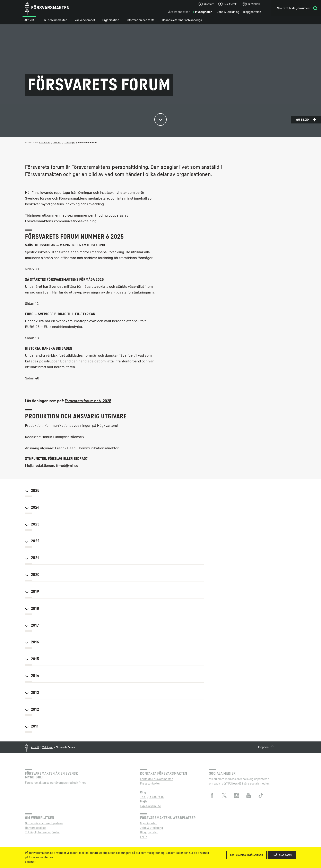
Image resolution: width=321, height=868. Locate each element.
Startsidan (45, 143)
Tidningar (70, 143)
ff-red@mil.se (67, 466)
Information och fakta (141, 20)
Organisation (111, 20)
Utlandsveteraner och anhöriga (182, 20)
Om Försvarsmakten (54, 20)
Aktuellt (29, 20)
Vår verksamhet (85, 20)
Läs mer (30, 862)
